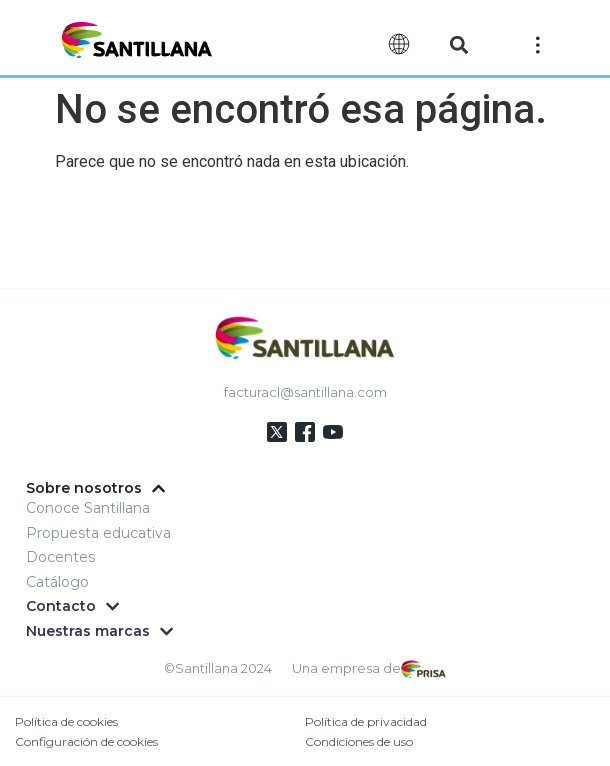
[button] (458, 45)
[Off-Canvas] (538, 44)
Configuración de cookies (86, 741)
